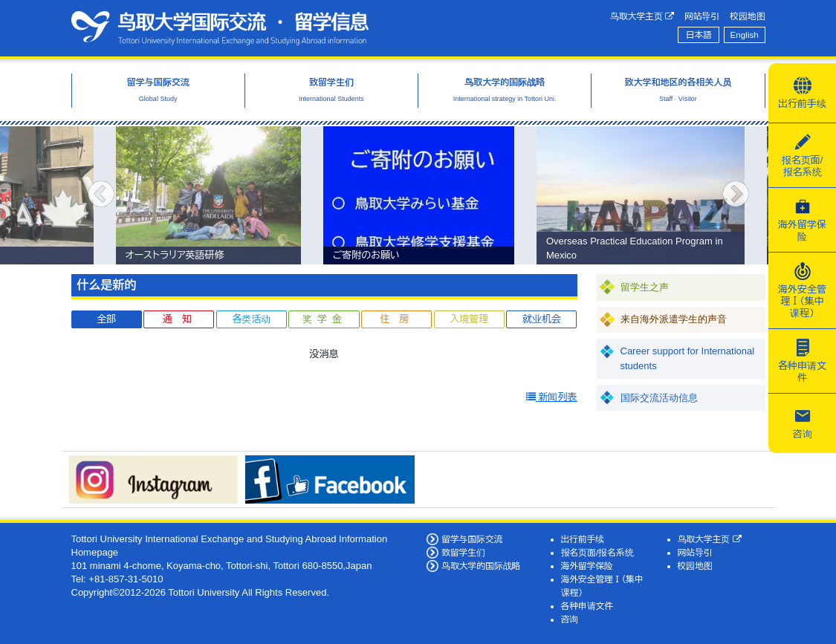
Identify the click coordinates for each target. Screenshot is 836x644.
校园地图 (747, 16)
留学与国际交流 (472, 539)
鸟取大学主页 (642, 16)
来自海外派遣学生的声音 (674, 319)
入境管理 (469, 319)
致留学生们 (463, 552)
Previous (101, 195)
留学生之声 (645, 287)
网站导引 (702, 16)
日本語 (699, 35)
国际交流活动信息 (659, 398)
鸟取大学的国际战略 (481, 566)
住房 (400, 319)
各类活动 (251, 319)
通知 (182, 319)
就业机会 (542, 319)
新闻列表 (552, 397)
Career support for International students (688, 358)
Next (736, 195)
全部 (106, 319)
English (745, 35)
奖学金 (324, 319)
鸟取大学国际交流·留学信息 (220, 28)
